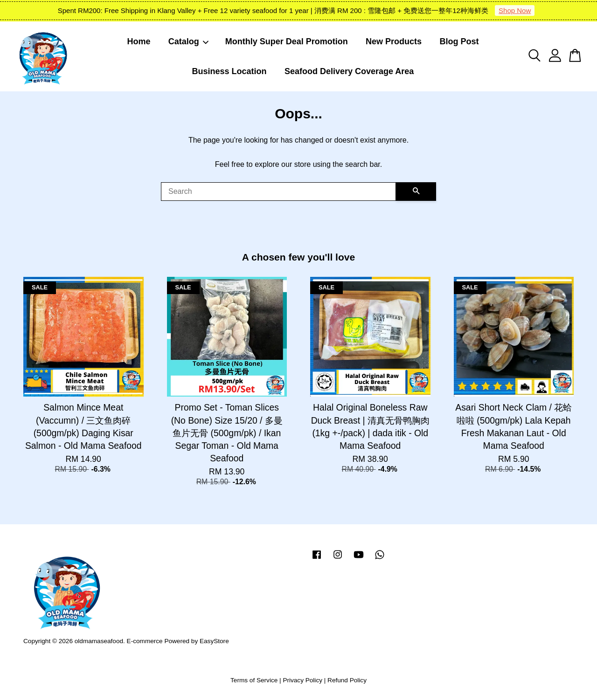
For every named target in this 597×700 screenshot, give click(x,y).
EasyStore (214, 641)
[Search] (278, 192)
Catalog (189, 41)
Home (139, 41)
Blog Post (459, 41)
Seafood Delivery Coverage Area (349, 71)
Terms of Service (254, 680)
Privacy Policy (302, 680)
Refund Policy (347, 680)
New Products (394, 41)
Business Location (229, 71)
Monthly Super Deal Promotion (287, 41)
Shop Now (515, 10)
